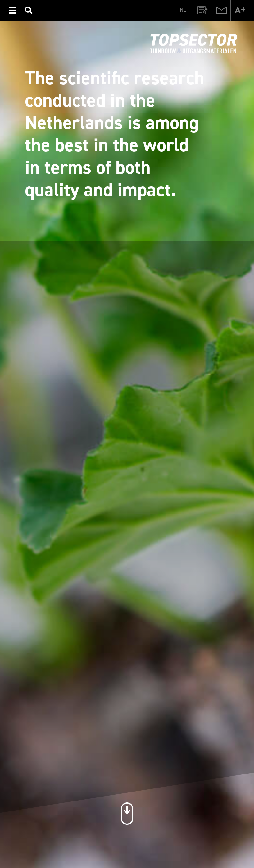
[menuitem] (183, 10)
